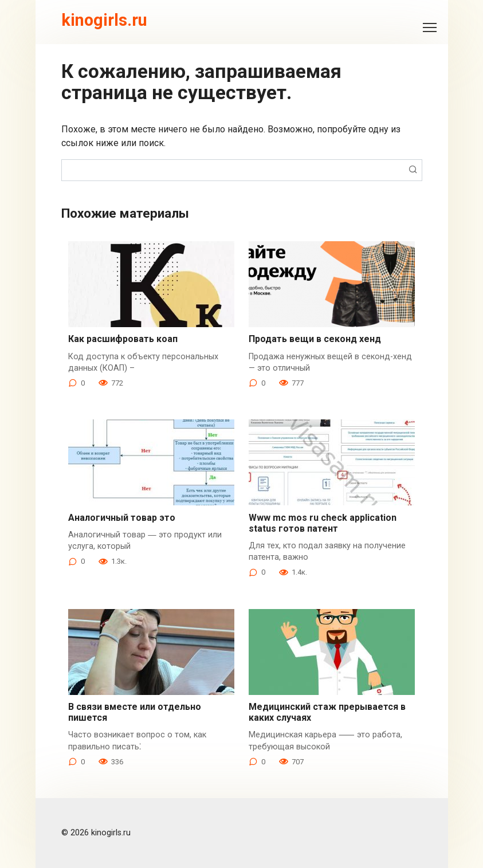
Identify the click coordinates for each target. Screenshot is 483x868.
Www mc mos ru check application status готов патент (323, 523)
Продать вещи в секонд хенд (315, 339)
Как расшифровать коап (123, 339)
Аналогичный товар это (122, 518)
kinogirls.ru (104, 20)
